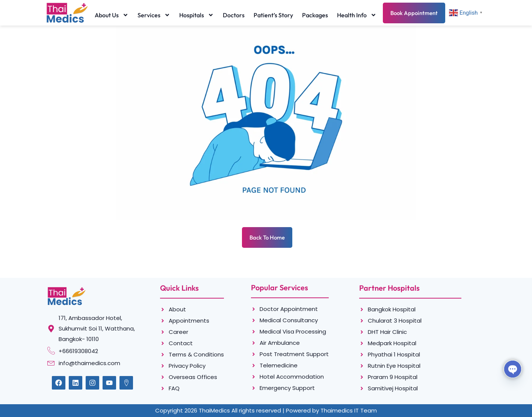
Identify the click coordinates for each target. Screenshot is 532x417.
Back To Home (267, 237)
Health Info (357, 15)
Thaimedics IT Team (349, 410)
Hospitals (196, 15)
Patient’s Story (273, 15)
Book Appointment (414, 13)
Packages (315, 15)
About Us (112, 15)
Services (154, 15)
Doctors (234, 15)
